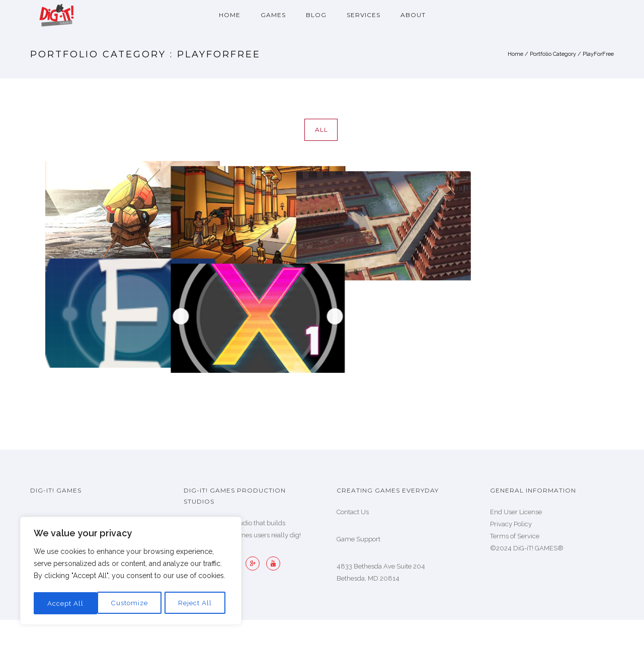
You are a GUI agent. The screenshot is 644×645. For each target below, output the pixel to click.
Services (364, 15)
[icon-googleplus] (255, 563)
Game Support (358, 539)
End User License (516, 512)
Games (273, 15)
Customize (66, 603)
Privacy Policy (511, 524)
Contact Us (353, 512)
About (413, 15)
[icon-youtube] (273, 563)
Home (230, 15)
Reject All (132, 603)
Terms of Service (515, 536)
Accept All (196, 603)
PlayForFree (598, 54)
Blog (316, 15)
